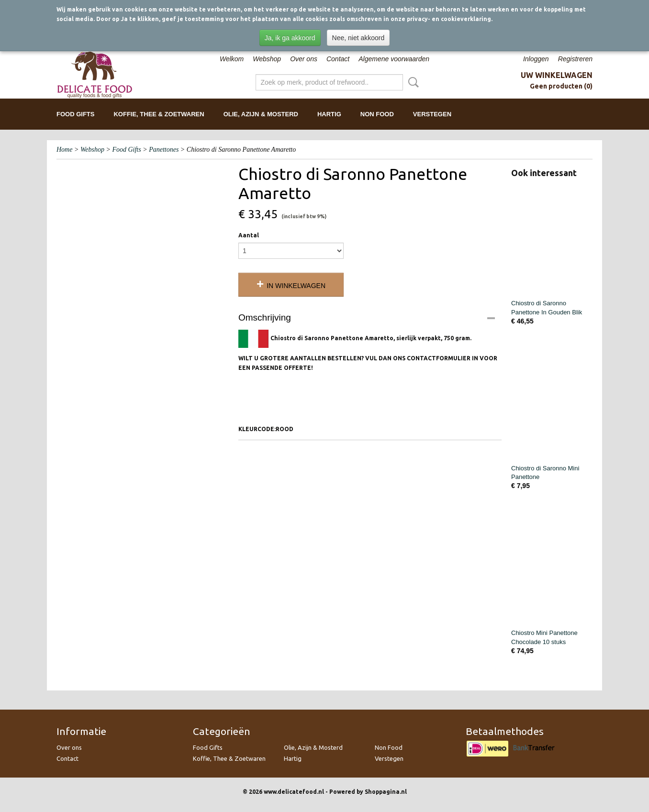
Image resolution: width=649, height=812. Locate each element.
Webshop (267, 59)
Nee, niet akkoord (358, 38)
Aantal (249, 235)
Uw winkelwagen (557, 75)
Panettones (164, 150)
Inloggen (536, 59)
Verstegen (432, 114)
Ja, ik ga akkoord (290, 38)
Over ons (304, 59)
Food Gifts (75, 114)
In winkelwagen (296, 286)
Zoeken (412, 82)
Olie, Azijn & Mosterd (261, 114)
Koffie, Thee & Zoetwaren (159, 114)
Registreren (575, 59)
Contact (338, 59)
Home (64, 150)
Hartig (329, 114)
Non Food (377, 114)
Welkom (232, 59)
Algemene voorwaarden (394, 59)
